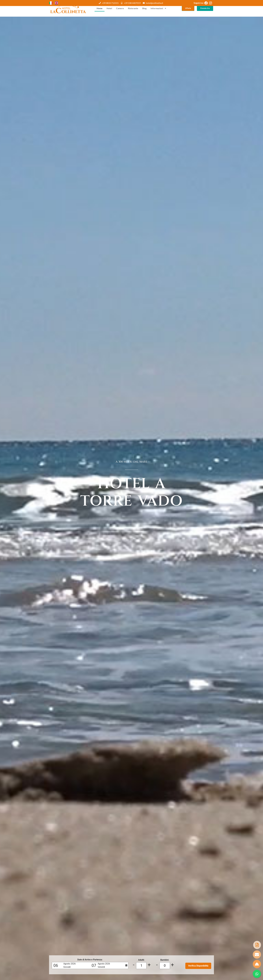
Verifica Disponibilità (198, 966)
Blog (144, 8)
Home (100, 8)
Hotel (109, 8)
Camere (120, 8)
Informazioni (159, 8)
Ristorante (133, 8)
